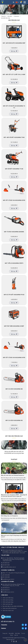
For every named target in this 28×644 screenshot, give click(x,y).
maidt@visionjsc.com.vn (8, 579)
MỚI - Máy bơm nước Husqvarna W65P (14, 43)
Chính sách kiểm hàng (8, 598)
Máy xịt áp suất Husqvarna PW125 (14, 295)
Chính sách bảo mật (8, 604)
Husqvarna (18, 16)
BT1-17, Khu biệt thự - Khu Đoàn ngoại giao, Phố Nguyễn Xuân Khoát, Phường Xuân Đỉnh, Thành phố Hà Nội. (14, 559)
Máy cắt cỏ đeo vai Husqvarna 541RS (14, 358)
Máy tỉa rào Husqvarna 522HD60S (14, 232)
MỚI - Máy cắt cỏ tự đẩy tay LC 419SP (14, 74)
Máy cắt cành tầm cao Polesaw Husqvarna (13, 475)
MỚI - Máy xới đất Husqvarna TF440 (14, 137)
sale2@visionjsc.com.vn (8, 592)
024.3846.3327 (6, 563)
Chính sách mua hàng (8, 600)
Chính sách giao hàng (8, 602)
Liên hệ (16, 635)
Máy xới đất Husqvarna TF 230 (14, 169)
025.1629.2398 (6, 575)
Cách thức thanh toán (8, 611)
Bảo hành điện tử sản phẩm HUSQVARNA (13, 606)
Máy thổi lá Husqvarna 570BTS (14, 263)
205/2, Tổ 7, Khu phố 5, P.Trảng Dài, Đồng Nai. (14, 573)
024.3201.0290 (6, 565)
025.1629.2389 (6, 577)
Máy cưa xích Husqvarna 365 (14, 389)
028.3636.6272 (6, 588)
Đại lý (12, 635)
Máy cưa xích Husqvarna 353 (14, 420)
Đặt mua (14, 51)
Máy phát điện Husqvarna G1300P (14, 326)
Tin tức (23, 633)
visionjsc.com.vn (12, 567)
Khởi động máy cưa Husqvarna (9, 516)
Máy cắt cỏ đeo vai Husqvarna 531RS (14, 200)
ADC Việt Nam (18, 640)
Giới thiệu (17, 633)
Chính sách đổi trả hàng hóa (10, 608)
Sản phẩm (11, 16)
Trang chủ (3, 16)
